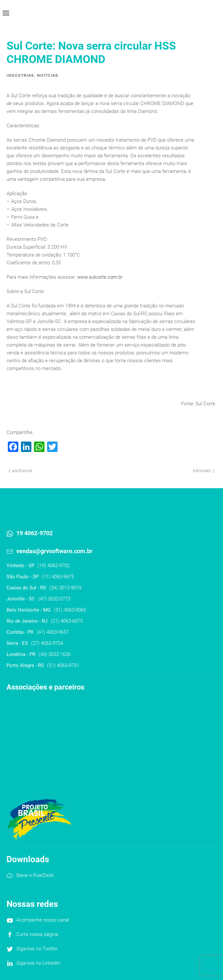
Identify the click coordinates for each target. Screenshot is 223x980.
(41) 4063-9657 (53, 632)
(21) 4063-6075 (67, 621)
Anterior (20, 471)
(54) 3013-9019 (65, 588)
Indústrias (20, 75)
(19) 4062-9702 (54, 566)
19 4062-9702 (34, 533)
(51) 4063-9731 (63, 665)
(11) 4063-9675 (58, 577)
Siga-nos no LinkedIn (38, 963)
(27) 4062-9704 (47, 643)
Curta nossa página (37, 934)
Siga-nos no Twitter (37, 949)
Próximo (204, 471)
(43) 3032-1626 (55, 654)
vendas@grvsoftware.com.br (54, 551)
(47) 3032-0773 (54, 599)
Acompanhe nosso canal (43, 920)
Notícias (48, 75)
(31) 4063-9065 (70, 610)
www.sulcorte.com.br (100, 277)
